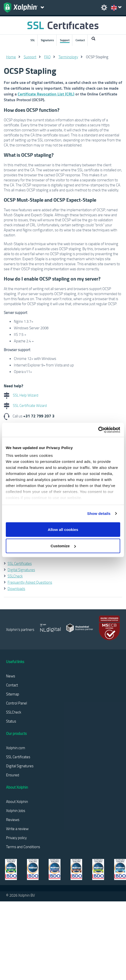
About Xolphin (17, 801)
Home (11, 57)
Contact (80, 40)
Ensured (13, 775)
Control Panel (17, 703)
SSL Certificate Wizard (25, 405)
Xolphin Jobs (16, 810)
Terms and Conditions (23, 847)
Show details (99, 513)
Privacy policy (16, 838)
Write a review (17, 829)
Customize (63, 546)
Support (65, 40)
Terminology (68, 57)
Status (11, 721)
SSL (33, 40)
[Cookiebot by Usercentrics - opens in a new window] (98, 430)
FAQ (47, 57)
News (11, 676)
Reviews (13, 820)
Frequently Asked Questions (30, 582)
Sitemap (13, 694)
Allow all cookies (63, 529)
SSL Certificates (20, 563)
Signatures (47, 40)
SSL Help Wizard (21, 395)
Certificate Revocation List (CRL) (46, 94)
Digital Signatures (21, 570)
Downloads (16, 588)
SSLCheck (15, 576)
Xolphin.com (16, 748)
